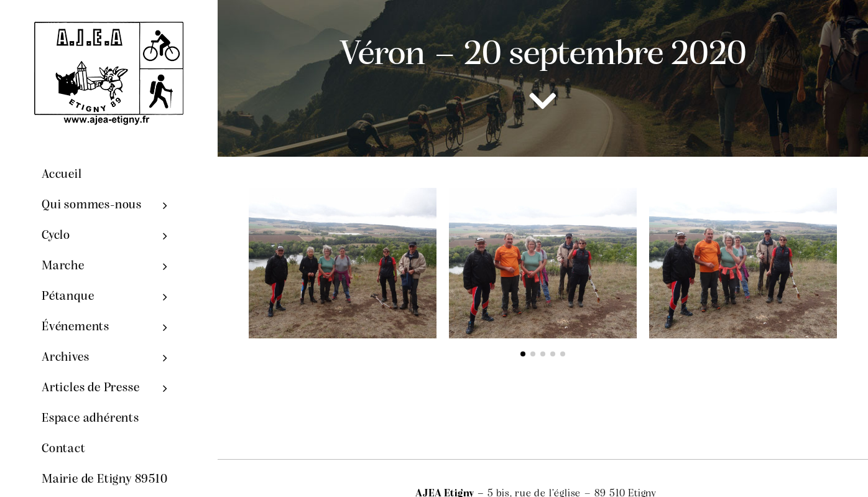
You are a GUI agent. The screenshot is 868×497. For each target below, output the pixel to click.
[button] (523, 354)
